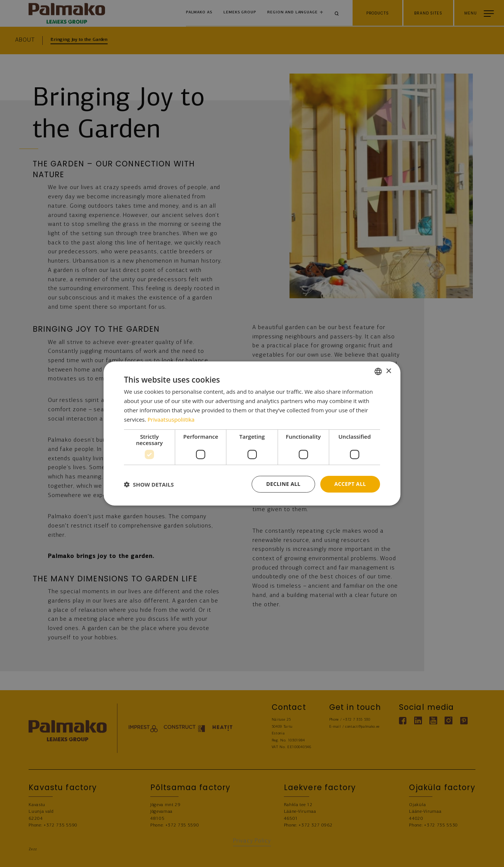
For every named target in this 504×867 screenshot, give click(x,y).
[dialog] (252, 433)
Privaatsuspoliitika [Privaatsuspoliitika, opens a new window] (171, 419)
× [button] (388, 371)
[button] (149, 484)
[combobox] (378, 371)
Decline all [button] (283, 484)
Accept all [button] (350, 484)
